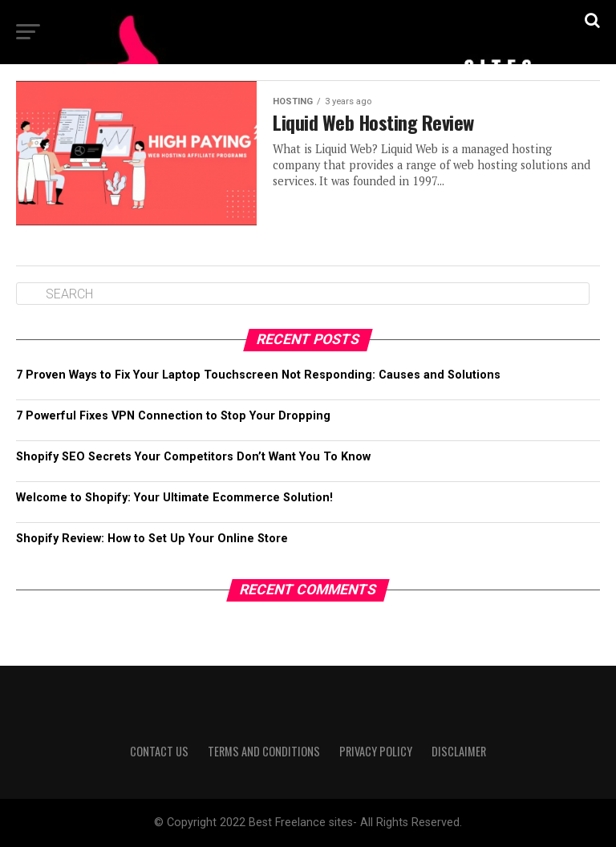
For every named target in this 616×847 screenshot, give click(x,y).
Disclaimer (459, 751)
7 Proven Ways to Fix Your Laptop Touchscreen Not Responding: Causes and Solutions (258, 375)
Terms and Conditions (264, 751)
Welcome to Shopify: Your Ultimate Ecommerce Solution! (174, 498)
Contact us (159, 751)
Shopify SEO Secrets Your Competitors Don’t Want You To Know (193, 457)
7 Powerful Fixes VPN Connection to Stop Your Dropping (173, 416)
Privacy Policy (376, 751)
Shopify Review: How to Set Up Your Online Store (152, 539)
